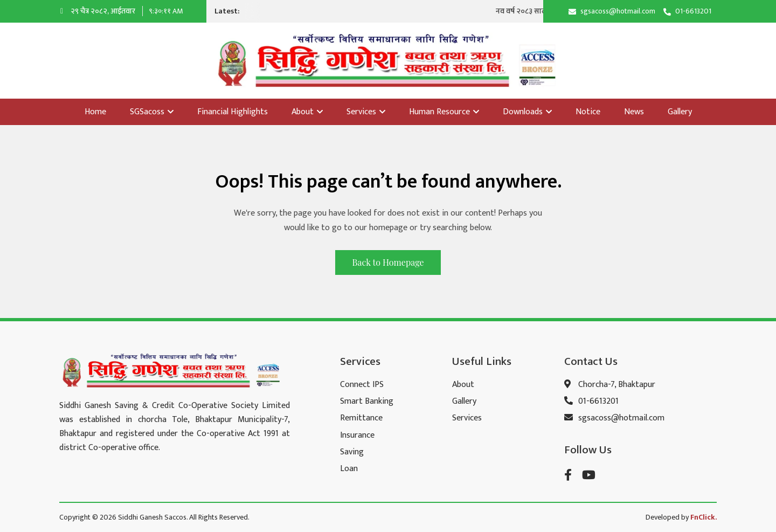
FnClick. (704, 517)
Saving (352, 452)
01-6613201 (693, 11)
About (307, 112)
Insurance (357, 435)
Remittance (361, 418)
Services (366, 112)
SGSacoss (152, 112)
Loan (349, 469)
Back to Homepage (388, 262)
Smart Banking (367, 401)
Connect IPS (362, 385)
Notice (588, 112)
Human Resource (444, 112)
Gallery (680, 112)
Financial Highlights (233, 112)
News (634, 112)
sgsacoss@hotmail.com (618, 11)
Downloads (527, 112)
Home (95, 112)
